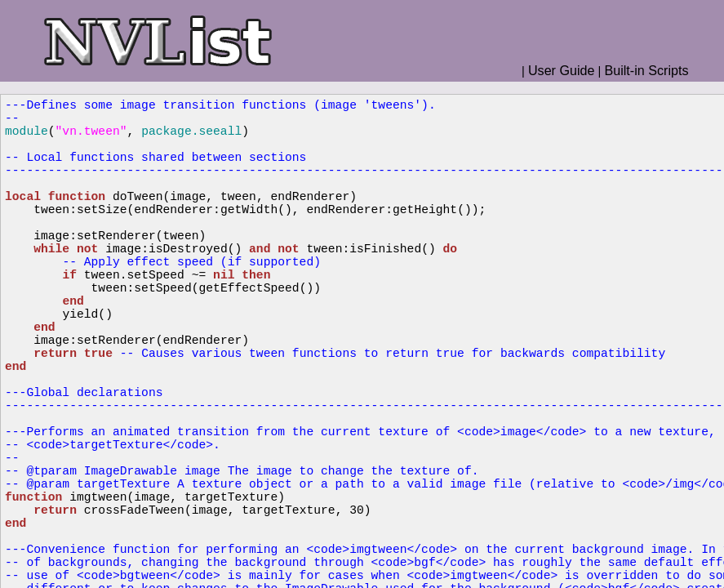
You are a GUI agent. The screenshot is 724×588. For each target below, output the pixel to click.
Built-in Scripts (646, 70)
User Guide (562, 70)
